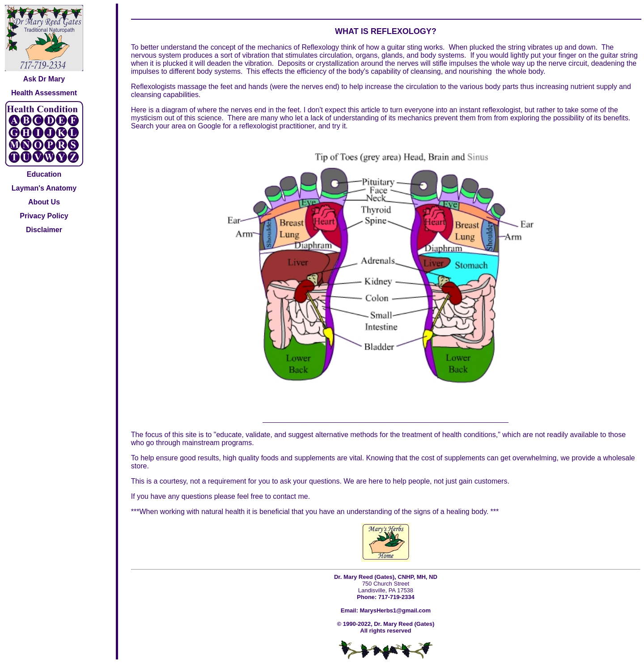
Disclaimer (44, 230)
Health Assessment (44, 93)
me (303, 496)
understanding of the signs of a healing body (417, 512)
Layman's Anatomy (44, 188)
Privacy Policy (44, 216)
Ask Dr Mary (44, 79)
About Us (44, 202)
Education (44, 174)
